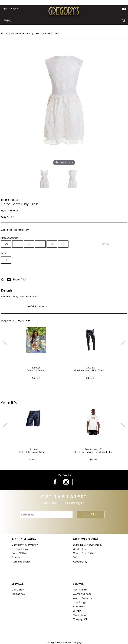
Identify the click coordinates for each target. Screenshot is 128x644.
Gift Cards (18, 590)
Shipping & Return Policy (88, 545)
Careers (16, 557)
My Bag (124, 9)
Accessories (80, 606)
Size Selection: (10, 238)
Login (6, 9)
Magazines (18, 594)
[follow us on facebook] (55, 482)
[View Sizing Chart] (105, 244)
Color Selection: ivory (15, 230)
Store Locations (21, 562)
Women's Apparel (21, 34)
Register (15, 9)
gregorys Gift (81, 619)
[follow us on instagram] (67, 482)
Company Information (25, 545)
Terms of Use (19, 553)
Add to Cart (15, 271)
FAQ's (76, 557)
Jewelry (77, 611)
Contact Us (80, 549)
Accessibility (80, 562)
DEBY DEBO (10, 200)
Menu (8, 20)
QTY (4, 253)
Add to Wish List (45, 271)
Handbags (79, 602)
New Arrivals (80, 590)
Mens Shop (79, 615)
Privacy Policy (20, 549)
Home (4, 34)
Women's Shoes (82, 594)
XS (6, 244)
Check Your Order (84, 553)
